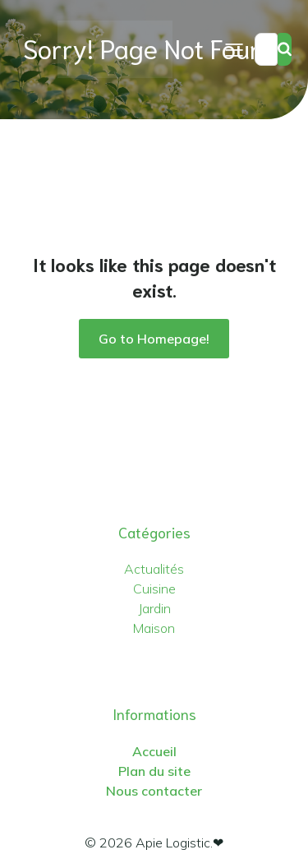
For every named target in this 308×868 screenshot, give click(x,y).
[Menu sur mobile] (234, 49)
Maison (154, 628)
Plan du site (154, 771)
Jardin (154, 608)
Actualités (154, 569)
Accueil (154, 751)
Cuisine (154, 589)
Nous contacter (154, 791)
